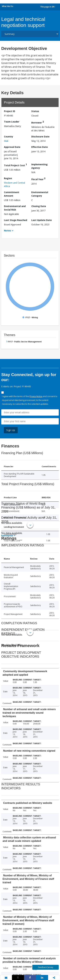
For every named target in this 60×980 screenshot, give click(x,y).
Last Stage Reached (16, 220)
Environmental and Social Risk (15, 208)
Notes (7, 231)
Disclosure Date (40, 137)
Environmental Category (40, 194)
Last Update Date (42, 220)
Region (8, 178)
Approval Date (12, 147)
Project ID (10, 111)
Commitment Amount (12, 194)
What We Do (8, 6)
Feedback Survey (46, 967)
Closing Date (39, 206)
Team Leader (12, 122)
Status (35, 111)
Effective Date (40, 147)
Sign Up (11, 430)
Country (9, 137)
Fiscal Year (38, 179)
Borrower (38, 122)
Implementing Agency (39, 166)
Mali (6, 141)
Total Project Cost (15, 165)
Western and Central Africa (14, 184)
